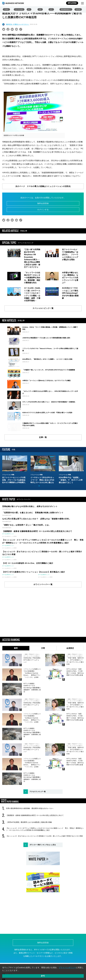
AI (29, 9)
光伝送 (78, 9)
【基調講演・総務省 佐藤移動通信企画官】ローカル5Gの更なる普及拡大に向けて (35, 843)
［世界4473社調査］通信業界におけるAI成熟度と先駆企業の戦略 (29, 850)
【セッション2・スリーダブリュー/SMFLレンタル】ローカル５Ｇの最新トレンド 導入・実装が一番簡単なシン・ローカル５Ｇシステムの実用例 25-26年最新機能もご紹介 (45, 857)
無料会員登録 (72, 3)
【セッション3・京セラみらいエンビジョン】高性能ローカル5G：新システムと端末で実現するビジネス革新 (44, 864)
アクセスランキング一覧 (38, 820)
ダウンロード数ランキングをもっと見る (43, 873)
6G (40, 9)
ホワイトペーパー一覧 (43, 612)
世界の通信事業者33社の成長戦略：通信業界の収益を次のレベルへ (30, 836)
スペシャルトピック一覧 (43, 308)
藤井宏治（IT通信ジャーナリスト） (18, 24)
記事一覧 (43, 465)
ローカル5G (19, 9)
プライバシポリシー (67, 968)
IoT (51, 9)
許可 (43, 976)
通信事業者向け (66, 9)
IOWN (6, 9)
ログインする (43, 210)
